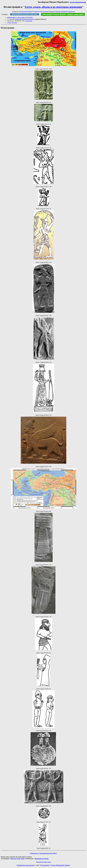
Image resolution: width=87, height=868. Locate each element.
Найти (30, 11)
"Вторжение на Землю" (41, 859)
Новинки (52, 11)
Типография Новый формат (54, 14)
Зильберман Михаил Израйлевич (24, 19)
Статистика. (29, 21)
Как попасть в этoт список (44, 862)
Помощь (64, 11)
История (14, 23)
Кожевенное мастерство (26, 865)
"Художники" (45, 865)
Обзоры (58, 11)
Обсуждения (44, 11)
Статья (9, 23)
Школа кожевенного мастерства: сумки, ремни (25, 14)
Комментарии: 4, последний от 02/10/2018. (20, 17)
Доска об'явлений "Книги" (61, 865)
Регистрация (23, 11)
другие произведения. (78, 2)
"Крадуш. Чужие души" (18, 859)
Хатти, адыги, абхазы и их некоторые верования (53, 7)
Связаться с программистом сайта (43, 853)
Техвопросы (71, 11)
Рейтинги (36, 11)
